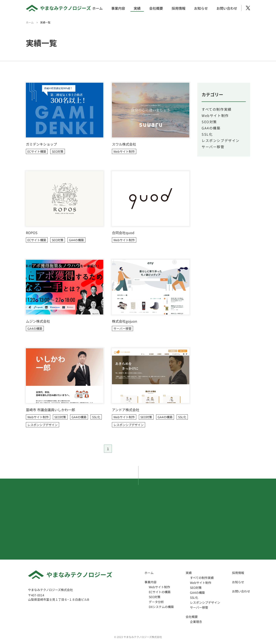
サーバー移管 (122, 328)
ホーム (97, 8)
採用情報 (179, 8)
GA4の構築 (76, 240)
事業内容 (118, 8)
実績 (137, 8)
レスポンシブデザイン (42, 425)
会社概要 (156, 8)
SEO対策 (58, 151)
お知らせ (201, 8)
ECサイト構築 (37, 151)
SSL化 (96, 417)
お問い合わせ (227, 8)
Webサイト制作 (124, 151)
